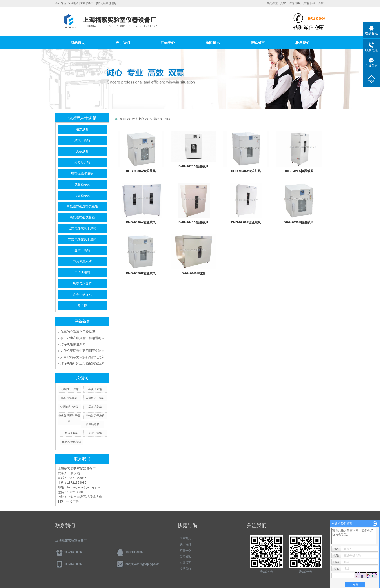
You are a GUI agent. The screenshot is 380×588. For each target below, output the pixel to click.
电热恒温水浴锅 (82, 173)
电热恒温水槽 (82, 262)
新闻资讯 (213, 43)
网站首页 (78, 43)
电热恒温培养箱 (72, 442)
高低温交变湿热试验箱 (82, 206)
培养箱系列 (82, 195)
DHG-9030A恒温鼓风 (141, 171)
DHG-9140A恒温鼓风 (246, 171)
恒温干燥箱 (317, 3)
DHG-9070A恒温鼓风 (193, 166)
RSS (83, 3)
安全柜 (82, 306)
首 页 (123, 119)
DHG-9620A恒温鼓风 (141, 222)
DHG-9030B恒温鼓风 (299, 222)
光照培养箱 (82, 162)
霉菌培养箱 (95, 407)
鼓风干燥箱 (302, 3)
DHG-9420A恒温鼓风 (299, 171)
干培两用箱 (82, 273)
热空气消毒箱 (82, 284)
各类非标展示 (82, 295)
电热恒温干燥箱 (95, 398)
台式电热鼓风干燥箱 (82, 228)
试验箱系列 (82, 184)
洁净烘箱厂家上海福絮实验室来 (82, 363)
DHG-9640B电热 (193, 273)
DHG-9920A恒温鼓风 (246, 222)
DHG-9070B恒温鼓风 (141, 273)
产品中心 (168, 43)
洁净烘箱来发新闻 (73, 344)
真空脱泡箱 (93, 424)
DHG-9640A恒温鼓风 (193, 222)
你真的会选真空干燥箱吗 (78, 332)
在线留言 (258, 43)
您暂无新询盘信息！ (107, 3)
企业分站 (61, 3)
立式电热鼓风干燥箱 (82, 239)
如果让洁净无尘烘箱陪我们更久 (82, 357)
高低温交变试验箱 (82, 217)
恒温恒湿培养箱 (69, 407)
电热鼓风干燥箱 (95, 416)
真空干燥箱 (287, 3)
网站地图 (73, 3)
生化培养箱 (95, 389)
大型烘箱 (82, 151)
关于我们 (123, 43)
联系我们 (302, 43)
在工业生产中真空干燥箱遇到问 (82, 338)
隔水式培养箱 (69, 398)
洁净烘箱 (82, 129)
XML (90, 3)
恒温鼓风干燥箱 (69, 389)
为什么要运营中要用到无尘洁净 (82, 351)
